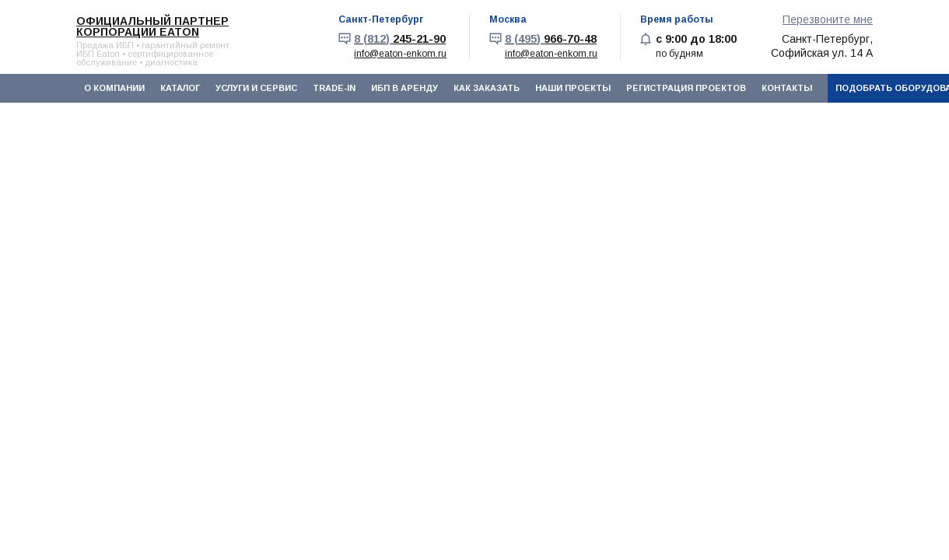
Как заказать (487, 88)
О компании (114, 88)
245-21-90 (400, 39)
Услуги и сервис (256, 88)
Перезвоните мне (828, 19)
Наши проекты (573, 88)
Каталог (180, 88)
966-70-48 (551, 39)
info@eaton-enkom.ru (400, 54)
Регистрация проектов (686, 88)
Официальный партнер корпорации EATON (152, 26)
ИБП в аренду (404, 88)
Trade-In (334, 88)
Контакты (787, 88)
